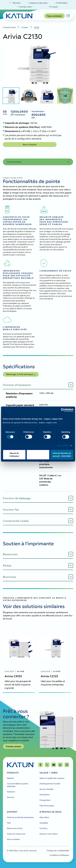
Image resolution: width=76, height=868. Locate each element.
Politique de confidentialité (58, 851)
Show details (63, 453)
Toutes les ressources (16, 834)
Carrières (43, 828)
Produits (13, 773)
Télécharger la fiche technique (21, 374)
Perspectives (45, 800)
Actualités (44, 823)
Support (12, 812)
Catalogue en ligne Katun (38, 3)
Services (11, 797)
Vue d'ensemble (38, 162)
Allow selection (38, 460)
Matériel (10, 778)
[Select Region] (25, 7)
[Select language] (54, 7)
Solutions (11, 792)
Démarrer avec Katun (49, 834)
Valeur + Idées (49, 773)
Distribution (45, 795)
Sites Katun (44, 817)
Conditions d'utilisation (59, 855)
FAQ (9, 823)
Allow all (62, 460)
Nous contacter (54, 16)
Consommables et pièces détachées (18, 785)
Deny (14, 460)
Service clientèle (46, 789)
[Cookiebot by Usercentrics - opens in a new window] (63, 406)
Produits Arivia (9, 27)
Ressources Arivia (15, 828)
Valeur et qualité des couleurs (52, 778)
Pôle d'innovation (47, 806)
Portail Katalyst (61, 3)
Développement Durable (50, 784)
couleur (25, 27)
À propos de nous (51, 812)
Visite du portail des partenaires (20, 817)
